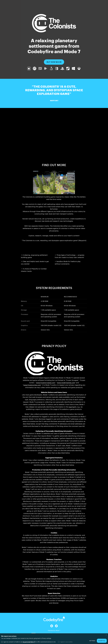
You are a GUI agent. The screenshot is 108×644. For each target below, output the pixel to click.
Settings (92, 641)
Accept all (102, 641)
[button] (54, 62)
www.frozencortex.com (32, 385)
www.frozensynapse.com (46, 383)
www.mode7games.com (66, 383)
